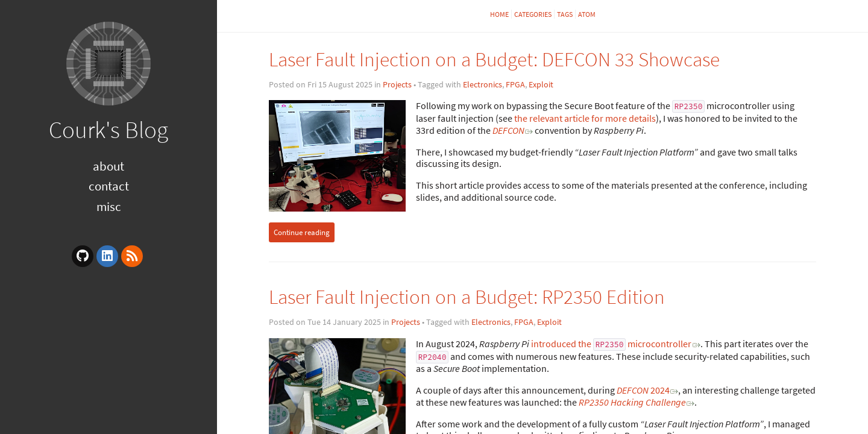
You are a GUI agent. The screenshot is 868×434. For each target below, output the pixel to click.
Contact (109, 186)
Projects (397, 84)
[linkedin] (107, 256)
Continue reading (302, 232)
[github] (83, 256)
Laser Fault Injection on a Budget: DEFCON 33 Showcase (494, 59)
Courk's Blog (108, 130)
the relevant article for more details (585, 118)
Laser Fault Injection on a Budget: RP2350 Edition (467, 297)
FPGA (515, 84)
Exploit (541, 84)
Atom (587, 14)
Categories (533, 14)
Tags (565, 14)
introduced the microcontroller (612, 344)
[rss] (132, 256)
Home (499, 14)
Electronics (483, 84)
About (108, 166)
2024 (643, 390)
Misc (109, 206)
